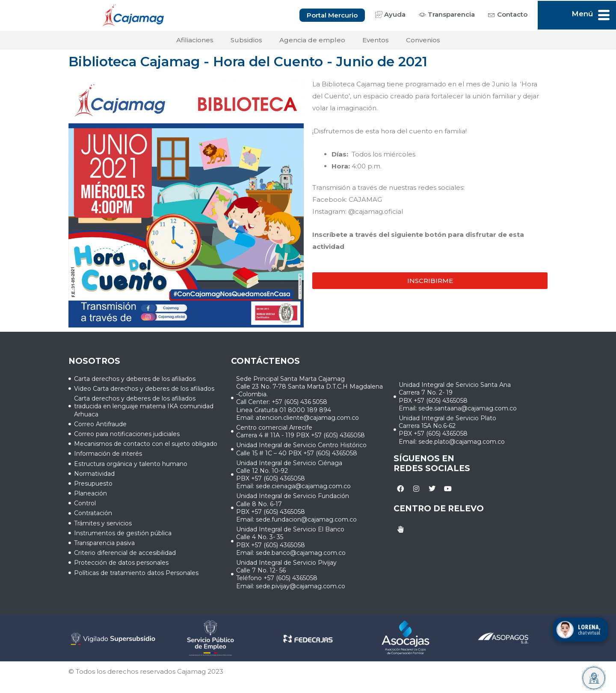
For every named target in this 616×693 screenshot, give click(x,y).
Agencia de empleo (312, 40)
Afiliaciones (195, 40)
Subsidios (246, 40)
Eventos (376, 40)
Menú (582, 14)
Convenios (423, 40)
